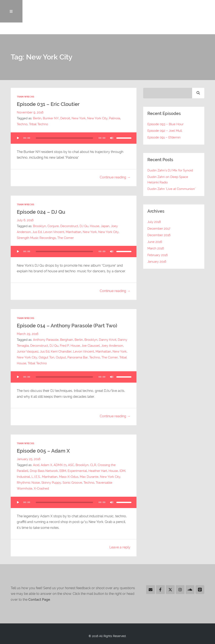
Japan (105, 226)
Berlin (37, 119)
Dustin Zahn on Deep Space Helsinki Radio (168, 180)
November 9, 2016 (30, 113)
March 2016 (156, 249)
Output (61, 357)
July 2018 (154, 222)
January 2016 (157, 262)
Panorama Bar (77, 357)
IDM (122, 471)
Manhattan (73, 232)
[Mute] (112, 138)
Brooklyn (39, 226)
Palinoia (114, 119)
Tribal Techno (39, 125)
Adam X (46, 465)
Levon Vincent (54, 232)
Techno (22, 125)
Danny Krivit (108, 340)
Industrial (23, 477)
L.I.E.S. (36, 477)
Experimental (77, 471)
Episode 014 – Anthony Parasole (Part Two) (69, 326)
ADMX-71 (60, 465)
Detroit (65, 119)
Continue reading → (115, 178)
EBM (63, 471)
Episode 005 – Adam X (44, 451)
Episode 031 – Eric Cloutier (50, 105)
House (95, 226)
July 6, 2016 (25, 220)
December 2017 (159, 229)
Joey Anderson (112, 346)
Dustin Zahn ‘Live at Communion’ (171, 190)
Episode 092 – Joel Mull (165, 131)
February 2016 (158, 255)
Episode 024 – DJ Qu (42, 212)
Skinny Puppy (51, 483)
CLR (93, 465)
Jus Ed (37, 232)
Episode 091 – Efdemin (164, 138)
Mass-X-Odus (69, 477)
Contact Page (39, 600)
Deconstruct (69, 226)
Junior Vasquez (28, 352)
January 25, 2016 (29, 459)
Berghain (67, 340)
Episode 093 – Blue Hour (165, 125)
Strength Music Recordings (36, 238)
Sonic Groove (72, 483)
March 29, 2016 (28, 334)
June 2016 (155, 242)
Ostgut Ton (46, 357)
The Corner (66, 238)
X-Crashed (41, 489)
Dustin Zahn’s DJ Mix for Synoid (170, 171)
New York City (97, 119)
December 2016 (159, 236)
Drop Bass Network (44, 471)
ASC (71, 465)
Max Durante (89, 477)
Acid (36, 465)
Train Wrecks (26, 97)
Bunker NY (51, 119)
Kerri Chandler (61, 352)
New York (78, 119)
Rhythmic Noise (28, 483)
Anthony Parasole (46, 340)
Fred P (64, 346)
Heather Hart (98, 471)
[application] (73, 138)
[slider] (64, 138)
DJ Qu (84, 226)
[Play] (18, 138)
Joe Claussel (90, 346)
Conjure (53, 226)
